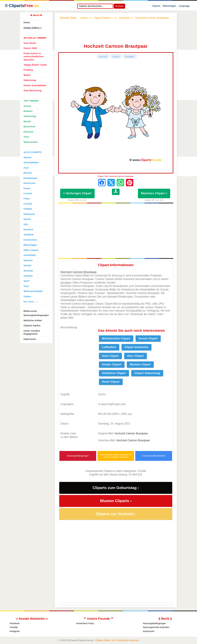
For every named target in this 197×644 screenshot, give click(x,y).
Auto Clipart (110, 356)
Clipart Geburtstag (147, 373)
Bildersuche (30, 311)
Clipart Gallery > (33, 28)
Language (184, 7)
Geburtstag (30, 80)
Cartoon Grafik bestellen (154, 456)
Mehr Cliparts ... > (31, 302)
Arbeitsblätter (31, 163)
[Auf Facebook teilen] (102, 183)
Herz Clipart (136, 356)
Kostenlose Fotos (85, 623)
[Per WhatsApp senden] (120, 183)
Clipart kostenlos (137, 347)
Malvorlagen (170, 7)
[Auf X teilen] (111, 183)
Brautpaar (130, 56)
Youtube (14, 627)
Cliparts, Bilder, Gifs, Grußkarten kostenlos (117, 640)
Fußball (28, 209)
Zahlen (27, 296)
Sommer (28, 276)
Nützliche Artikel (33, 320)
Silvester (28, 271)
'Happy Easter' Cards (35, 65)
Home (27, 22)
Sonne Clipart (148, 338)
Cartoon (116, 56)
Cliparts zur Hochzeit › (116, 514)
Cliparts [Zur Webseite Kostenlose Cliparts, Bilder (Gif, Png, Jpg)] (24, 6)
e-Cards (28, 193)
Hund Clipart (111, 382)
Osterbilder (30, 255)
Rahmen (28, 111)
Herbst (27, 219)
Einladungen (31, 178)
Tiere (26, 137)
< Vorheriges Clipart (77, 193)
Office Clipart (31, 250)
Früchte (28, 204)
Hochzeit (103, 56)
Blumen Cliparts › (116, 501)
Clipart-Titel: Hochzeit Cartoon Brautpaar (116, 176)
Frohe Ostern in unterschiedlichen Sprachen (34, 57)
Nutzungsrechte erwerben (156, 627)
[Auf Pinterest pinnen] (130, 183)
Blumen (28, 173)
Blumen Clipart (140, 364)
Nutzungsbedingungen (78, 456)
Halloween (29, 214)
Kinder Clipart (112, 364)
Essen (27, 188)
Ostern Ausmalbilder (35, 85)
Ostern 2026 (30, 48)
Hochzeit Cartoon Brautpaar (131, 433)
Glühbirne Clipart (114, 373)
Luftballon (109, 347)
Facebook (15, 623)
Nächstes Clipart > (154, 193)
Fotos (27, 199)
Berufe (27, 121)
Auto (26, 168)
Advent (27, 157)
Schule (27, 106)
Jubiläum (29, 235)
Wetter (27, 75)
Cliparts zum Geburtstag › (116, 488)
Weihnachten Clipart (116, 338)
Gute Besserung (33, 91)
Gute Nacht (30, 43)
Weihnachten (31, 142)
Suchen (119, 6)
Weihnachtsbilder (33, 291)
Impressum (30, 339)
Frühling (28, 70)
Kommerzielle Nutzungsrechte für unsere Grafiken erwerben (116, 456)
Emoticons (29, 183)
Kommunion (30, 240)
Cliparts (156, 7)
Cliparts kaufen (32, 326)
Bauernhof (29, 127)
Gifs (26, 224)
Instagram (15, 631)
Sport (27, 281)
